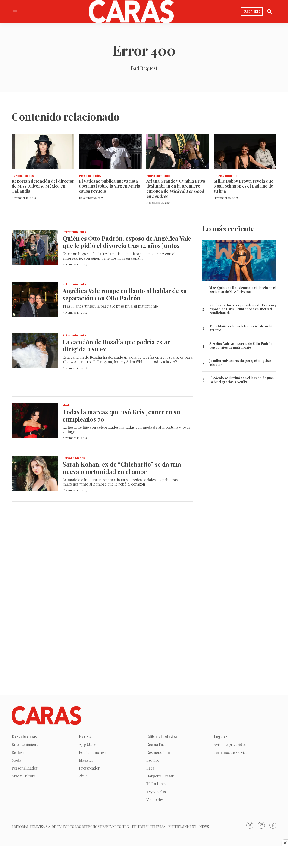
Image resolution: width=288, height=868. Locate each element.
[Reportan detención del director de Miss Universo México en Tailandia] (43, 152)
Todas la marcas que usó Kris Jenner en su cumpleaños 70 (121, 416)
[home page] (131, 12)
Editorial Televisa (162, 736)
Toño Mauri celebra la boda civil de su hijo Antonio (242, 328)
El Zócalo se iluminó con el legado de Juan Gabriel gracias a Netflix (241, 380)
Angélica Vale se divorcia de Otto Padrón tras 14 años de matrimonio (241, 346)
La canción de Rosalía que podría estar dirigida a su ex (116, 345)
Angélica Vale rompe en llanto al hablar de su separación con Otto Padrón (125, 294)
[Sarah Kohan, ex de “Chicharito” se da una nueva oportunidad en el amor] (35, 473)
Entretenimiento (158, 176)
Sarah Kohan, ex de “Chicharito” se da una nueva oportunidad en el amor (122, 468)
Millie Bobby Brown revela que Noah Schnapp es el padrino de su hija (244, 186)
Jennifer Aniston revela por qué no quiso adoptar (240, 363)
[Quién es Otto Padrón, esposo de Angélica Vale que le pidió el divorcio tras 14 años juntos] (35, 247)
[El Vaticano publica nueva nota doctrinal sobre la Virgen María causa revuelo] (110, 152)
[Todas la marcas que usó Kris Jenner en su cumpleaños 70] (35, 421)
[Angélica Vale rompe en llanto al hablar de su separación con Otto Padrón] (35, 300)
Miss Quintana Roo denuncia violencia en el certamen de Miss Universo (243, 290)
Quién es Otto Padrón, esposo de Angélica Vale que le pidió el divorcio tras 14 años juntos (127, 242)
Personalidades (23, 176)
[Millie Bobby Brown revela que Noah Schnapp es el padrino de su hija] (245, 152)
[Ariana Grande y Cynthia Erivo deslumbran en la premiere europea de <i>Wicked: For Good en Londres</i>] (178, 152)
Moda (66, 405)
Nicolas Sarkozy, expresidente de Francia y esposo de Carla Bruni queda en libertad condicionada (243, 309)
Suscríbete (252, 11)
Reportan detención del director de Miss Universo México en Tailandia (43, 186)
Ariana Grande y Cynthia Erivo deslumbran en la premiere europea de (176, 189)
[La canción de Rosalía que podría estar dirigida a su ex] (35, 351)
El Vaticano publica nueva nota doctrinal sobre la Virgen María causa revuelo (110, 186)
